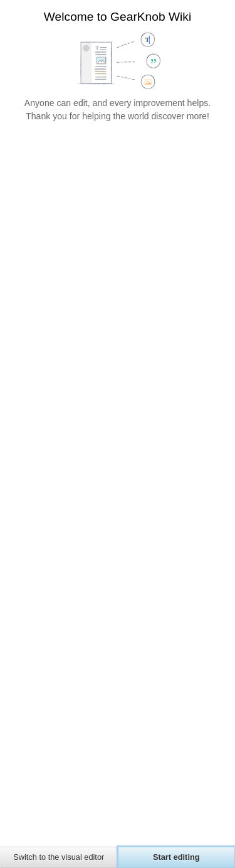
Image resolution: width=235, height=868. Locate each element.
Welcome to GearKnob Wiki (118, 17)
